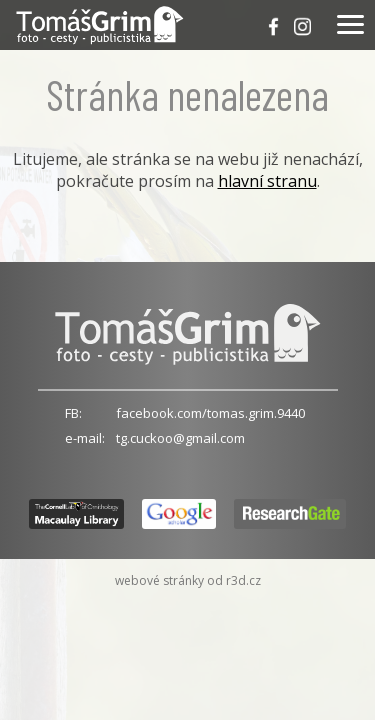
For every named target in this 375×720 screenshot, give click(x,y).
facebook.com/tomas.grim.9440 (210, 413)
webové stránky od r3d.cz (188, 580)
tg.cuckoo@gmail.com (180, 438)
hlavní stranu (267, 181)
